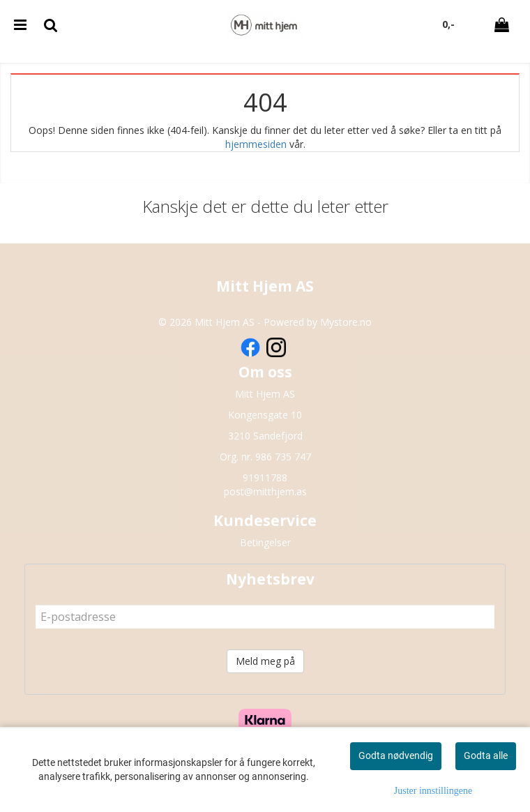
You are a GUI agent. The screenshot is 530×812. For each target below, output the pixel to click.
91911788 (265, 478)
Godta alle (486, 755)
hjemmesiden (256, 144)
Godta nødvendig (396, 755)
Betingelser (265, 542)
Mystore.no (346, 322)
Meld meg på (265, 661)
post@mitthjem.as (265, 491)
